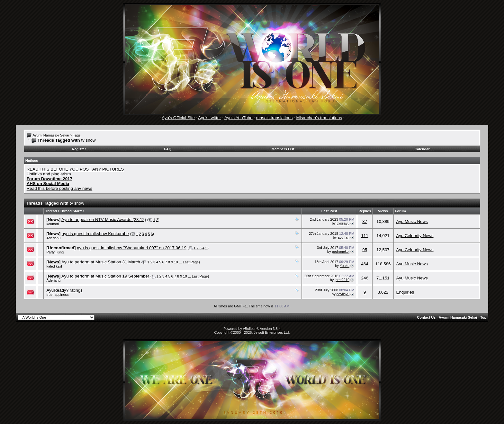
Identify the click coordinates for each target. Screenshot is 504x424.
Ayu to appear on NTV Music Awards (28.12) (104, 220)
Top (483, 317)
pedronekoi (341, 252)
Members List (283, 149)
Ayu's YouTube (239, 118)
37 (365, 221)
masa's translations (274, 118)
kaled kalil (54, 266)
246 (365, 278)
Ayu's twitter (209, 118)
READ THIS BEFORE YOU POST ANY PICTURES (75, 169)
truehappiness (57, 295)
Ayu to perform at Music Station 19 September (105, 276)
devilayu (343, 294)
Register (79, 149)
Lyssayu (343, 223)
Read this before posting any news (60, 188)
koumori (53, 224)
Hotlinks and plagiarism (49, 174)
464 (365, 264)
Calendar (422, 149)
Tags (77, 135)
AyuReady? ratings (64, 290)
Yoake (345, 266)
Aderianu (53, 238)
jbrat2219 (342, 280)
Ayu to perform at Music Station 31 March (101, 262)
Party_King (55, 252)
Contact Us (426, 317)
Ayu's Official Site (178, 118)
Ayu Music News (412, 221)
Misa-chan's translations (319, 118)
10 (176, 262)
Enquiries (405, 292)
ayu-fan (343, 237)
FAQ (168, 149)
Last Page (191, 262)
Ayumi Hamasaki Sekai (51, 135)
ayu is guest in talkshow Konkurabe (95, 234)
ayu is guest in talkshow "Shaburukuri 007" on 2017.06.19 (132, 248)
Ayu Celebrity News (415, 236)
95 (365, 250)
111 (365, 236)
